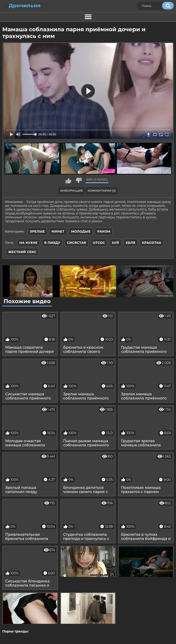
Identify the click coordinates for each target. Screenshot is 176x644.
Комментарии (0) (102, 191)
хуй (115, 243)
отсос (99, 243)
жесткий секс (22, 252)
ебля (131, 243)
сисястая (77, 243)
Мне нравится (68, 180)
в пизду (52, 243)
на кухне (28, 243)
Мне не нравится (79, 180)
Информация (71, 191)
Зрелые (37, 231)
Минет (58, 231)
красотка (152, 243)
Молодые (81, 231)
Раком (104, 231)
